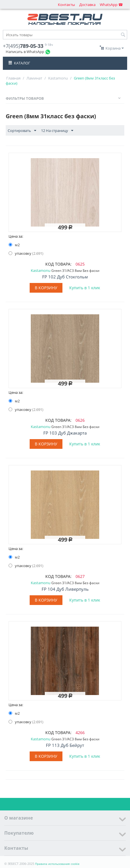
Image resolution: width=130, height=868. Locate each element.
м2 (15, 245)
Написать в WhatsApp (25, 52)
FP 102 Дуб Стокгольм (65, 277)
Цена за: (16, 236)
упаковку (26, 253)
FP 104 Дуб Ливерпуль (65, 589)
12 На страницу (57, 131)
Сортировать (22, 131)
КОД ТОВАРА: (58, 264)
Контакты (66, 5)
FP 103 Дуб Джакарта (65, 433)
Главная (13, 78)
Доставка (87, 5)
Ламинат (34, 78)
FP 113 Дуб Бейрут (65, 745)
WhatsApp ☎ (111, 5)
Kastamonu (58, 78)
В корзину (46, 288)
